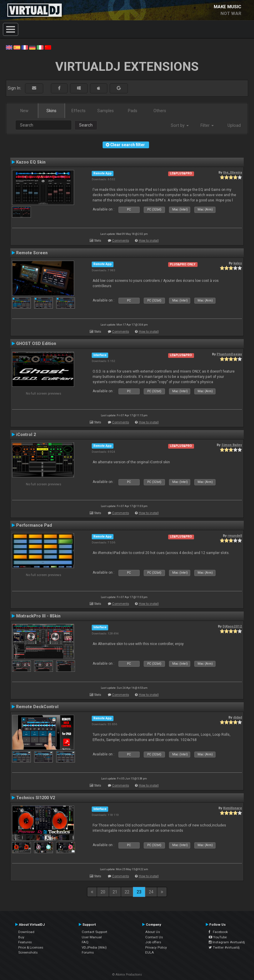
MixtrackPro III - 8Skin (38, 616)
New (24, 111)
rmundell (235, 536)
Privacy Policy (156, 947)
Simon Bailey (232, 445)
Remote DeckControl (37, 707)
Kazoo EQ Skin (31, 162)
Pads (133, 111)
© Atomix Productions (127, 975)
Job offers (153, 942)
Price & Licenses (31, 947)
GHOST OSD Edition (36, 343)
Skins (51, 111)
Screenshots (28, 952)
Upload (234, 125)
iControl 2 (26, 435)
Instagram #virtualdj (227, 942)
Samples (106, 111)
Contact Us (154, 937)
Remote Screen (32, 253)
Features (25, 942)
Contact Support (95, 932)
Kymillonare (233, 808)
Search (86, 125)
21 (115, 892)
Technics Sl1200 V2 (36, 798)
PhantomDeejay (229, 354)
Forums (88, 952)
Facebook (218, 932)
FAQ (85, 942)
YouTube (218, 937)
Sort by (180, 125)
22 (127, 892)
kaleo (238, 263)
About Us (153, 932)
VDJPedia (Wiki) (94, 947)
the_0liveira (233, 172)
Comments (121, 241)
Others (160, 111)
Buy (21, 937)
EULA (150, 952)
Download (26, 932)
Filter (207, 125)
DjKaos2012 (232, 626)
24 (151, 892)
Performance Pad (34, 525)
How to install (149, 241)
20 (103, 892)
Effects (78, 111)
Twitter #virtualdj (224, 947)
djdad (238, 717)
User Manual (92, 937)
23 (139, 892)
